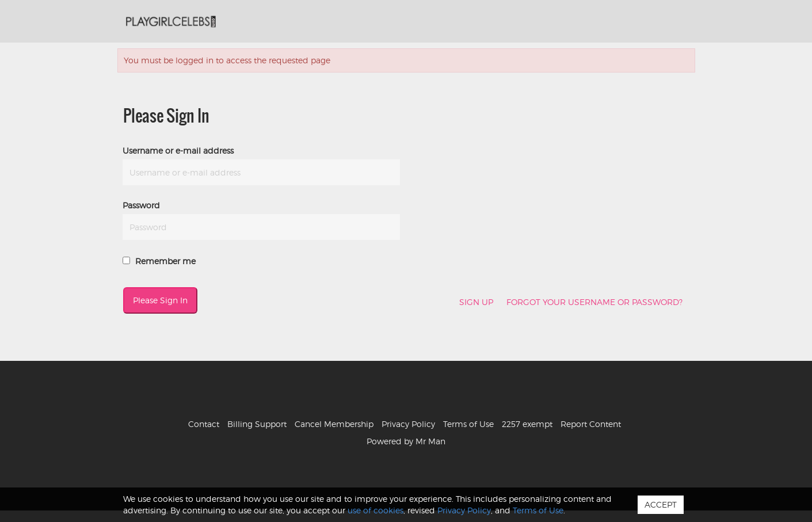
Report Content (591, 424)
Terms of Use (468, 424)
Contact (204, 424)
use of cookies (375, 510)
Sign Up (476, 302)
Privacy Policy (408, 424)
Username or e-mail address (178, 150)
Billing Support (257, 424)
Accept (661, 504)
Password (141, 205)
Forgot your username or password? (594, 302)
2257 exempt (527, 424)
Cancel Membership (334, 424)
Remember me (159, 261)
